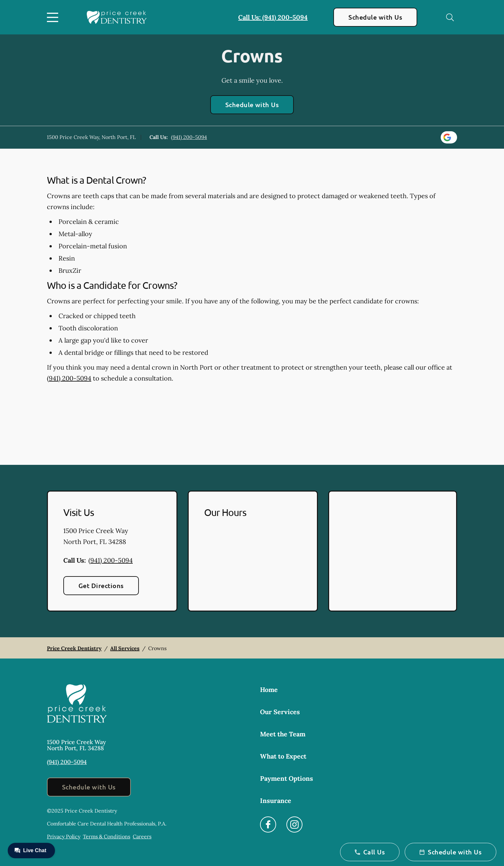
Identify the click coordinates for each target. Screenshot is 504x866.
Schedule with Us (375, 17)
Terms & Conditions (107, 836)
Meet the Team (283, 734)
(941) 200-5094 (189, 137)
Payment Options (287, 778)
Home (269, 690)
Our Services (280, 712)
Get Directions (101, 585)
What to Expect (283, 756)
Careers (142, 836)
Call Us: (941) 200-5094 (273, 17)
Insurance (276, 801)
